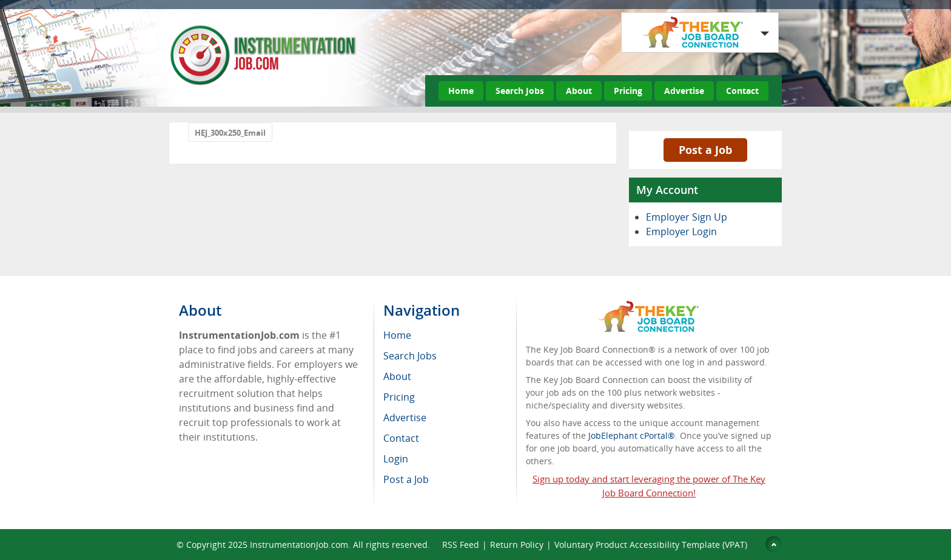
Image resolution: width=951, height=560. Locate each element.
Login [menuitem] (396, 459)
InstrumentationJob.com (299, 545)
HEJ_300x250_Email (230, 133)
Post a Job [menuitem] (406, 479)
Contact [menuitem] (401, 438)
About (579, 91)
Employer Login (681, 232)
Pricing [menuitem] (399, 397)
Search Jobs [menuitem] (410, 356)
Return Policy (517, 545)
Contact (742, 91)
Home (461, 91)
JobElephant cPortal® (632, 435)
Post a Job (705, 150)
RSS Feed (461, 545)
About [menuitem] (397, 376)
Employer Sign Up (687, 217)
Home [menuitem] (397, 335)
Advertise (684, 91)
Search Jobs (520, 91)
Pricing (628, 91)
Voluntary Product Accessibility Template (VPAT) (651, 545)
